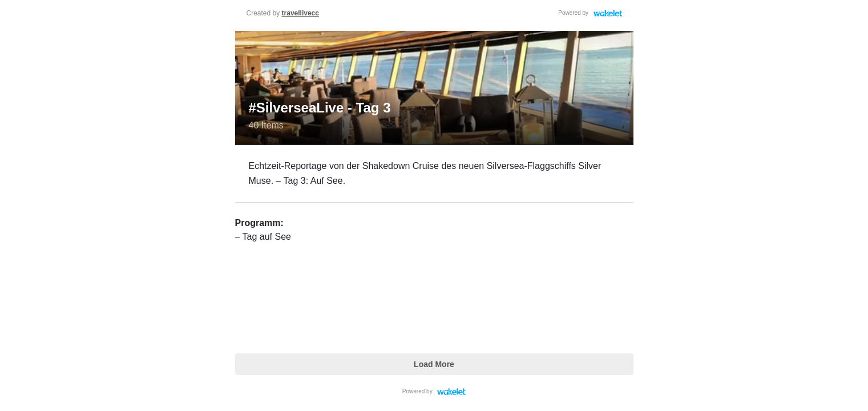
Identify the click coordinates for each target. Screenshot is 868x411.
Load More (434, 364)
